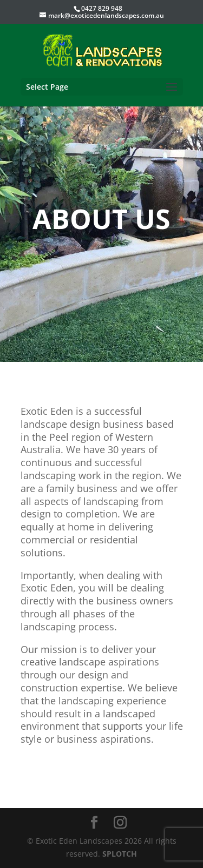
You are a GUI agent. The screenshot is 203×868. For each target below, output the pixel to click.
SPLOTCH (120, 854)
